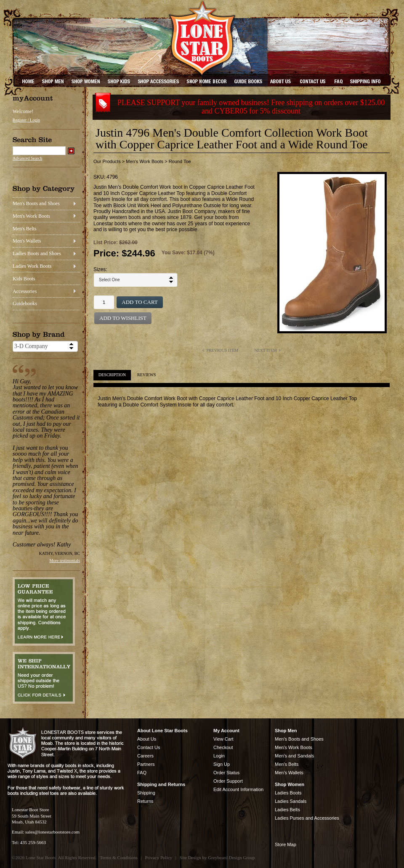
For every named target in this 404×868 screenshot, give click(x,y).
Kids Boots (24, 279)
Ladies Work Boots (32, 266)
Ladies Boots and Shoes (37, 253)
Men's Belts (25, 229)
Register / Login (26, 120)
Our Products (107, 161)
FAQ (142, 773)
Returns (145, 801)
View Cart (223, 739)
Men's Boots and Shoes (36, 203)
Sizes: (100, 269)
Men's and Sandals (294, 756)
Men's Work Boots (31, 216)
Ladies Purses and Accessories (307, 818)
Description (112, 375)
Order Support (228, 781)
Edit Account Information (238, 789)
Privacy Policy (159, 857)
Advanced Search (27, 158)
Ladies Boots (288, 793)
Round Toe (180, 161)
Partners (146, 764)
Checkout (223, 747)
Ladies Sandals (291, 801)
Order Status (226, 773)
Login (219, 756)
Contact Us (149, 747)
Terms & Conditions (119, 857)
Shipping (146, 793)
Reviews (146, 375)
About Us (147, 739)
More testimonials (65, 561)
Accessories (25, 291)
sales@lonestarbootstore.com (52, 832)
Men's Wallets (27, 241)
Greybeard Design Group (231, 857)
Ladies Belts (287, 810)
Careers (145, 756)
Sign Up (222, 764)
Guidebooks (25, 303)
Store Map (286, 844)
